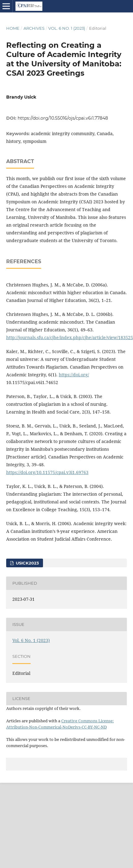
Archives (34, 28)
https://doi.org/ (74, 375)
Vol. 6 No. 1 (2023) (67, 28)
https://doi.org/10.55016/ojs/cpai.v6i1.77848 (63, 118)
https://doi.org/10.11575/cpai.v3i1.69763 (47, 472)
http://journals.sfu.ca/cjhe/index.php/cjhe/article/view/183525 (70, 337)
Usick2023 (27, 563)
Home (13, 28)
